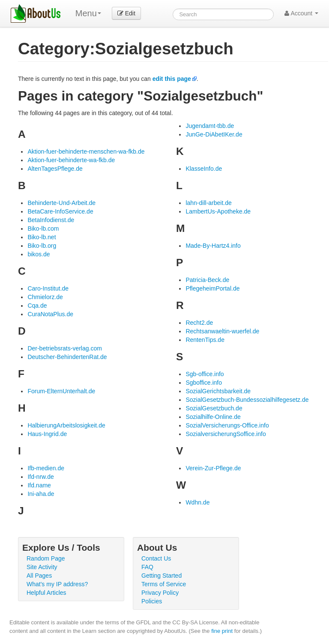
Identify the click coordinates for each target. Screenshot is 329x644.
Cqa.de (37, 306)
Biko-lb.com (43, 229)
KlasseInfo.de (204, 169)
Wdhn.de (197, 502)
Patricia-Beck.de (207, 280)
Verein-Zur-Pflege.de (213, 468)
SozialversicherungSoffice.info (226, 434)
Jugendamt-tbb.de (210, 126)
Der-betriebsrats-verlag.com (65, 348)
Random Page (46, 558)
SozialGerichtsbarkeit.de (218, 391)
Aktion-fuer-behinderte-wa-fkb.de (71, 160)
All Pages (39, 576)
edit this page (172, 79)
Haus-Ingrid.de (47, 434)
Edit (126, 13)
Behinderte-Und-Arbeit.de (61, 203)
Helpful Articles (46, 593)
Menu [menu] (88, 13)
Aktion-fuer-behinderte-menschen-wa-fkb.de (86, 151)
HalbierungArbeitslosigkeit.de (66, 425)
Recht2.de (199, 323)
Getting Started (162, 576)
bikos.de (39, 254)
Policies (152, 601)
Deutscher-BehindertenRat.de (67, 357)
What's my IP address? (57, 584)
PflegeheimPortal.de (212, 288)
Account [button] (301, 13)
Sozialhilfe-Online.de (213, 417)
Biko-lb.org (42, 246)
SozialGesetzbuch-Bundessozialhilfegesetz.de (247, 400)
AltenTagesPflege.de (55, 169)
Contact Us (156, 558)
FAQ (147, 567)
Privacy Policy (160, 593)
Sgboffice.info (204, 383)
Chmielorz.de (45, 297)
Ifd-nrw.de (40, 477)
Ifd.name (39, 485)
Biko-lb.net (42, 237)
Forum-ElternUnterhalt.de (61, 391)
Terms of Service (164, 584)
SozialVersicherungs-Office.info (227, 425)
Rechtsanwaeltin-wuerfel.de (222, 331)
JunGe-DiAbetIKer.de (214, 134)
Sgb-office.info (205, 374)
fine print (222, 631)
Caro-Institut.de (48, 288)
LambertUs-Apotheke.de (218, 211)
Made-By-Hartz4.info (213, 246)
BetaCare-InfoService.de (60, 211)
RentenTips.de (205, 340)
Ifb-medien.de (46, 468)
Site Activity (42, 567)
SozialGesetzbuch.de (214, 408)
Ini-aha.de (41, 494)
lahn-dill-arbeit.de (208, 203)
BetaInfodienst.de (51, 220)
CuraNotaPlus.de (50, 314)
